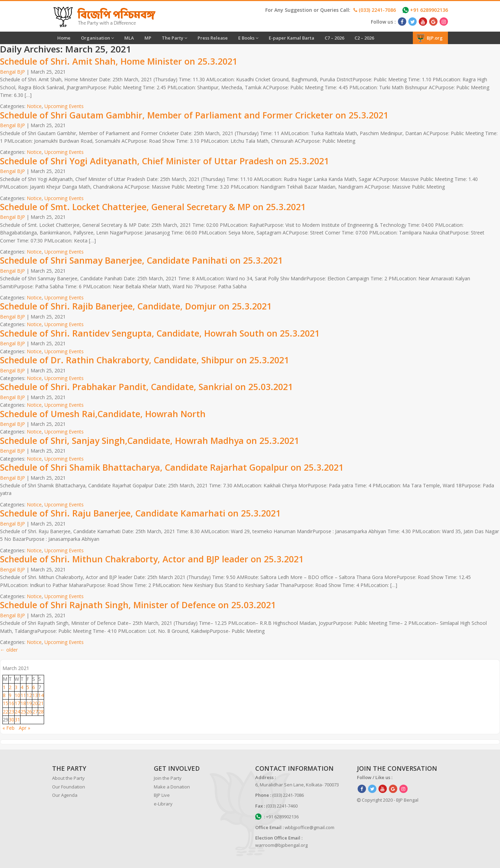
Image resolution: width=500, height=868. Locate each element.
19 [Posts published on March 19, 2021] (29, 703)
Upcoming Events (64, 106)
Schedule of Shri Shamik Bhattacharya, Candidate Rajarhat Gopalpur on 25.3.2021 (172, 467)
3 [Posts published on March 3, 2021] (16, 687)
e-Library (163, 804)
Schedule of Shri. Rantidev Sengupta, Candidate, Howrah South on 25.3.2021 (160, 333)
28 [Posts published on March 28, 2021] (41, 712)
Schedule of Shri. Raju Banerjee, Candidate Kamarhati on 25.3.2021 (140, 513)
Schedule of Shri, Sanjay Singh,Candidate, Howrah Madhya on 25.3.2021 (149, 440)
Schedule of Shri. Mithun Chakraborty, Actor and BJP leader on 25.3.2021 (152, 559)
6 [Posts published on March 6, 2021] (34, 687)
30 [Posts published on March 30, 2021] (11, 720)
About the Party (68, 778)
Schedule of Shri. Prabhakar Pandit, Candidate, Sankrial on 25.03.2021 (146, 387)
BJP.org (430, 38)
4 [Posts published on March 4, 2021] (22, 687)
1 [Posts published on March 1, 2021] (4, 687)
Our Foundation (69, 787)
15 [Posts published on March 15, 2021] (6, 703)
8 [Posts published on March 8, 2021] (4, 695)
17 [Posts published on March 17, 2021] (17, 703)
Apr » (24, 728)
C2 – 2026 (364, 38)
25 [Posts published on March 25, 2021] (23, 712)
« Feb (9, 728)
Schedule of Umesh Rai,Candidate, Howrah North (103, 414)
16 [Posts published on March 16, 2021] (11, 703)
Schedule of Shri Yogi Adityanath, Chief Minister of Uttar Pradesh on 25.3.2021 (164, 161)
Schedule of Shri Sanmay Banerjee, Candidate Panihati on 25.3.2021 (141, 260)
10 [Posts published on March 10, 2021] (17, 695)
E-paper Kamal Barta (291, 38)
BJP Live (162, 795)
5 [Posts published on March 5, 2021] (28, 687)
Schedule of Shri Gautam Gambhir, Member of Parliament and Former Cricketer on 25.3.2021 (194, 115)
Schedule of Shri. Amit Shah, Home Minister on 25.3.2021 (119, 61)
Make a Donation (172, 787)
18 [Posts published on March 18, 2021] (23, 703)
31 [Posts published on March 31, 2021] (17, 720)
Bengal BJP (12, 72)
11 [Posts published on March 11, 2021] (23, 695)
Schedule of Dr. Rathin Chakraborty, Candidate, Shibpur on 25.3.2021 (144, 360)
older (9, 650)
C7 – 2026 (334, 38)
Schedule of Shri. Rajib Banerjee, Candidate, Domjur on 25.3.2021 (136, 306)
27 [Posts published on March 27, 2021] (35, 712)
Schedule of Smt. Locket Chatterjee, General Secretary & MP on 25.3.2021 (153, 207)
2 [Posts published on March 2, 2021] (10, 687)
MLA (129, 38)
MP (148, 38)
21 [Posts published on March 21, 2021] (41, 703)
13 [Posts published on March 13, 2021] (35, 695)
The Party (174, 38)
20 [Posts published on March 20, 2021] (35, 703)
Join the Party (168, 778)
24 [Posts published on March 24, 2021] (17, 712)
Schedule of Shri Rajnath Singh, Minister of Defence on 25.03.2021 (138, 605)
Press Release (213, 38)
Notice (34, 106)
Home (64, 38)
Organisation (97, 38)
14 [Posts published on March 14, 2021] (41, 695)
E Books (248, 38)
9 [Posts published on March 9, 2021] (10, 695)
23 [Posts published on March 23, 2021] (11, 712)
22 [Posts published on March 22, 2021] (6, 712)
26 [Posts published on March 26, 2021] (29, 712)
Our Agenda (65, 795)
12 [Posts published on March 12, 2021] (29, 695)
